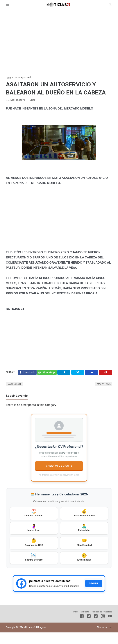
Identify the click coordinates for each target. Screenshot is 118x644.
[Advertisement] (59, 39)
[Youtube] (110, 628)
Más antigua (101, 386)
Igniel (109, 639)
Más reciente (17, 386)
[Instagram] (103, 628)
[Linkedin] (93, 373)
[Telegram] (67, 373)
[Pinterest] (106, 373)
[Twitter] (49, 373)
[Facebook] (28, 373)
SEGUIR (94, 595)
